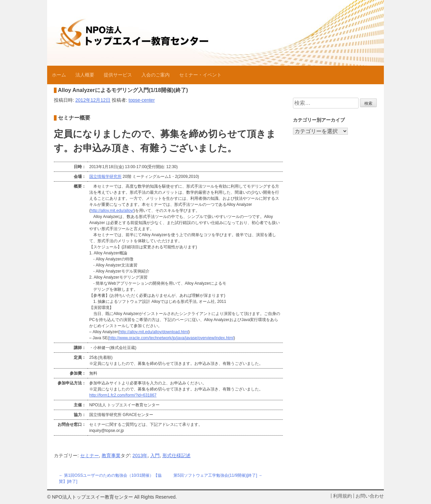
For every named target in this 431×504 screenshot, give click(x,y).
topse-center (142, 100)
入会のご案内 (156, 75)
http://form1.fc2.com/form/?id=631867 (123, 395)
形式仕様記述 (176, 455)
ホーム (59, 75)
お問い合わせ (370, 496)
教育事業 (111, 455)
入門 (155, 455)
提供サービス (118, 75)
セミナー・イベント (200, 75)
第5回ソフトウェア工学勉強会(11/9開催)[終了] (215, 475)
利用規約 (342, 496)
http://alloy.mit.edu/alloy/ (112, 211)
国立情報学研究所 (105, 177)
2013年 (140, 455)
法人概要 (85, 75)
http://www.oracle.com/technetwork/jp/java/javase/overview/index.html (171, 338)
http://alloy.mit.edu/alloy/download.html (154, 332)
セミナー (90, 455)
